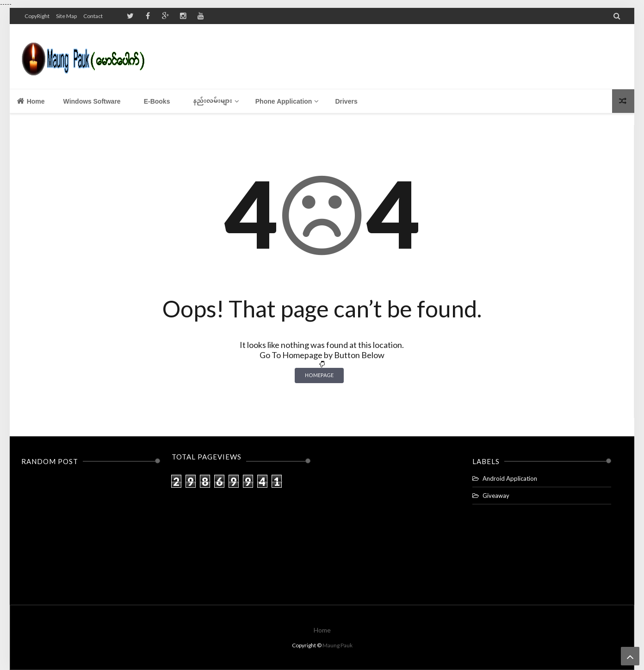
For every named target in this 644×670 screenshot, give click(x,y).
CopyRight (37, 16)
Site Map (66, 16)
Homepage (319, 375)
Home (31, 101)
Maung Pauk (337, 645)
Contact (93, 16)
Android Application (510, 478)
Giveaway (496, 496)
